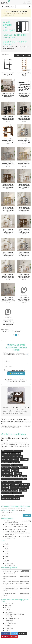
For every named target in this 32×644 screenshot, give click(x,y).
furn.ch (7, 555)
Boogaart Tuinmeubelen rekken (10, 476)
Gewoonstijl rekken (19, 496)
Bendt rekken (14, 490)
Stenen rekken (23, 490)
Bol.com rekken (6, 456)
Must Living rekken (7, 499)
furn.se (7, 553)
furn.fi (6, 562)
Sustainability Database (11, 536)
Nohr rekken (14, 487)
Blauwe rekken (18, 465)
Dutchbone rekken (23, 487)
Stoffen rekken (17, 493)
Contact (7, 630)
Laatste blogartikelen (9, 568)
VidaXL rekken (6, 459)
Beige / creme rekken (7, 473)
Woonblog (8, 607)
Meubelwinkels (9, 612)
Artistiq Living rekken (17, 451)
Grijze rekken (5, 487)
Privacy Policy (8, 616)
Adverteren (8, 627)
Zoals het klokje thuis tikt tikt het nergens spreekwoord (16, 572)
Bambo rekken (15, 459)
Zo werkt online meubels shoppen (14, 614)
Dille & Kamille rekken (7, 465)
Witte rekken (23, 476)
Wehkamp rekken (25, 485)
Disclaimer (8, 609)
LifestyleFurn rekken (16, 482)
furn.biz (7, 560)
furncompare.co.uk (10, 565)
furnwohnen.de (9, 563)
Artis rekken (16, 499)
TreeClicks (7, 521)
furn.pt (6, 558)
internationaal (21, 531)
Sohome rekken (6, 451)
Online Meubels (9, 604)
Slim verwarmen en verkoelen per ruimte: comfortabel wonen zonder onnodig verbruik (16, 583)
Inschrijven (27, 515)
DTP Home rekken (7, 454)
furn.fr (6, 543)
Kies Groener (8, 530)
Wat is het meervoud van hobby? (16, 577)
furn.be (7, 545)
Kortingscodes (9, 622)
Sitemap (7, 611)
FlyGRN (7, 524)
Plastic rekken (13, 479)
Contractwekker (9, 533)
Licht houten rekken (7, 493)
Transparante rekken (17, 456)
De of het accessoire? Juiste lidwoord (16, 589)
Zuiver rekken (6, 490)
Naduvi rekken (6, 468)
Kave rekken (14, 468)
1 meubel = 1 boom (10, 624)
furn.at (6, 548)
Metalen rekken (17, 454)
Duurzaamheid (9, 620)
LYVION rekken (24, 459)
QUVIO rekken (15, 471)
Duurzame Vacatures (10, 531)
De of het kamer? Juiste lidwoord (16, 595)
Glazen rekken (6, 482)
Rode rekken (18, 473)
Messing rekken (23, 468)
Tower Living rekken (7, 496)
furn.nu (7, 550)
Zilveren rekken (6, 485)
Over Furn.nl (8, 606)
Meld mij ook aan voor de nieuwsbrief (15, 370)
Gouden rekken (15, 462)
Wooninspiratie (9, 629)
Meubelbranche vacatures (12, 618)
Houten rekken (6, 471)
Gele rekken (5, 479)
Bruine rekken (22, 479)
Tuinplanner (8, 625)
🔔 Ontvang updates (16, 373)
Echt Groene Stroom (10, 526)
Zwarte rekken (6, 462)
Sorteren (26, 55)
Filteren (18, 55)
